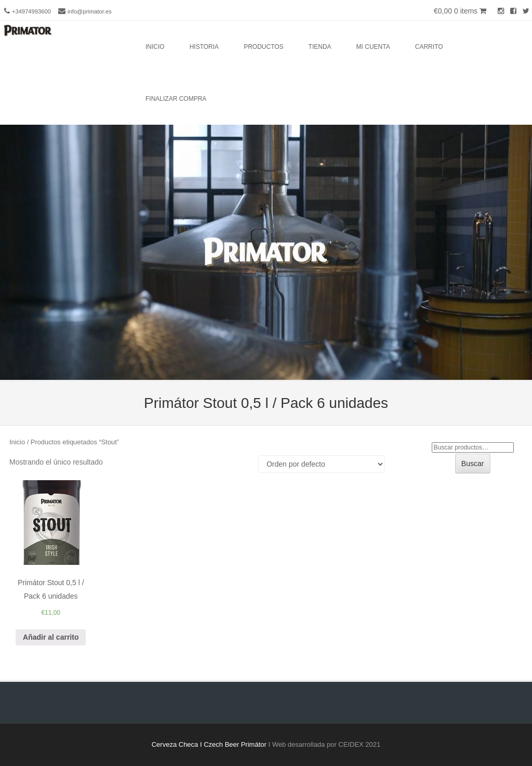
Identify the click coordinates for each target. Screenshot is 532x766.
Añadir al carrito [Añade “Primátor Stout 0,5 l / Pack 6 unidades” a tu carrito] (51, 637)
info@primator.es (90, 11)
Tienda (320, 47)
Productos (263, 47)
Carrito (429, 47)
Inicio (155, 47)
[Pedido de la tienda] (322, 464)
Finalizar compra (176, 99)
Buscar (473, 464)
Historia (204, 47)
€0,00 (460, 11)
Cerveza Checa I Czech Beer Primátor (209, 744)
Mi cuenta (373, 47)
